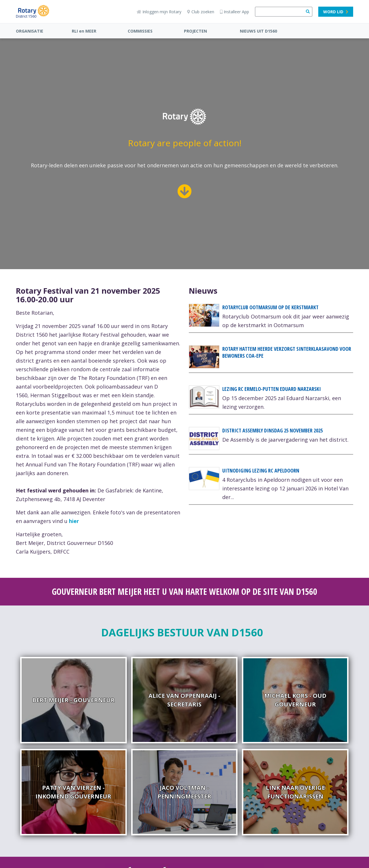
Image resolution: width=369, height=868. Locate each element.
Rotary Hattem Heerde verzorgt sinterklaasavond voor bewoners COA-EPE (287, 352)
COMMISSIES (140, 31)
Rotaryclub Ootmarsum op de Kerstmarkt (270, 307)
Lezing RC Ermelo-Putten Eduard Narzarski (272, 389)
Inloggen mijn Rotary (159, 12)
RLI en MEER (84, 31)
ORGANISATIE (30, 31)
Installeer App (235, 12)
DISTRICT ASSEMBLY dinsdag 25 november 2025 (273, 430)
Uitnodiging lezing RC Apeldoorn (261, 470)
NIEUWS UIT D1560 (258, 31)
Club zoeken (201, 12)
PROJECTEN (195, 31)
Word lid (336, 12)
